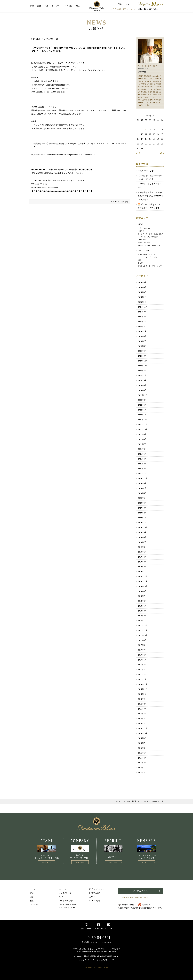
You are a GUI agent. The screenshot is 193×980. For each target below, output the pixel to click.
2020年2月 (142, 513)
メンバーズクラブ (95, 901)
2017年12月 (143, 625)
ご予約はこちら (123, 4)
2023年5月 (142, 385)
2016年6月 (142, 714)
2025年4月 (142, 327)
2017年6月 (142, 655)
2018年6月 (142, 601)
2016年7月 (142, 709)
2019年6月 (142, 547)
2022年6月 (142, 405)
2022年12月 (143, 395)
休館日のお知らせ (146, 171)
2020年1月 (142, 518)
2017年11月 (143, 630)
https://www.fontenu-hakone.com (45, 188)
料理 (46, 6)
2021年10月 (143, 429)
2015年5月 (142, 753)
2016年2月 (142, 724)
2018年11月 (143, 581)
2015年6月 (142, 748)
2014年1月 (142, 768)
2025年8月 (142, 317)
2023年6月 (142, 380)
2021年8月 (142, 439)
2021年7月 (142, 444)
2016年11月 (143, 689)
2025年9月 (142, 312)
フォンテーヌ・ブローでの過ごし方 (151, 234)
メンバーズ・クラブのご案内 (148, 237)
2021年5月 (142, 454)
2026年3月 (142, 292)
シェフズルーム (145, 251)
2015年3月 (142, 763)
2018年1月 (142, 621)
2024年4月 (142, 351)
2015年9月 (142, 738)
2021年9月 (142, 434)
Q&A (77, 6)
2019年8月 (142, 537)
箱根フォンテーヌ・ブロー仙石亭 (150, 266)
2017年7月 (142, 650)
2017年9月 (142, 640)
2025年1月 (142, 331)
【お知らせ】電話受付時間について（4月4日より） (151, 177)
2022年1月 (142, 415)
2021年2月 (142, 469)
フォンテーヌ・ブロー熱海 (147, 257)
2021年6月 (142, 449)
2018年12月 (143, 576)
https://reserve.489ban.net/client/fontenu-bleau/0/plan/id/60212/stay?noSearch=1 (63, 155)
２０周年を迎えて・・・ (147, 254)
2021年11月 (143, 424)
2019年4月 (142, 557)
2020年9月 (142, 483)
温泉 (39, 6)
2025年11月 (143, 307)
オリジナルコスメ (144, 228)
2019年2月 (142, 567)
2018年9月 (142, 591)
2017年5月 (142, 660)
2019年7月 (142, 542)
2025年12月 (143, 302)
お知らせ (124, 202)
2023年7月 (142, 375)
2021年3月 (142, 464)
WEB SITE (47, 862)
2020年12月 (143, 478)
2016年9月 (142, 699)
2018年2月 (142, 616)
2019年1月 (142, 572)
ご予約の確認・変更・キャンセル (123, 9)
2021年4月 (142, 459)
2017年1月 (142, 679)
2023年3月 (142, 390)
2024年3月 (142, 356)
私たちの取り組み (144, 243)
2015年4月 (142, 758)
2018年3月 (142, 611)
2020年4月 (142, 503)
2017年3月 (142, 670)
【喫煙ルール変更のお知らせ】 (150, 186)
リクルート (93, 897)
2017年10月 (143, 635)
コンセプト (56, 6)
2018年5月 (142, 606)
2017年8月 (142, 645)
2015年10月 (143, 733)
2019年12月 (143, 523)
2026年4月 (142, 287)
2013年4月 (142, 773)
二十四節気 (142, 240)
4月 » (162, 153)
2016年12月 (143, 684)
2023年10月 (143, 366)
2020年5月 (142, 498)
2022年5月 (142, 410)
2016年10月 (143, 694)
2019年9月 (142, 532)
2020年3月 (142, 508)
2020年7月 (142, 488)
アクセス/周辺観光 (66, 901)
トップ (33, 889)
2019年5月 (142, 552)
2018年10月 (143, 586)
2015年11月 (143, 728)
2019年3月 (142, 562)
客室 (32, 6)
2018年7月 (142, 596)
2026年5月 (142, 282)
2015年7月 (142, 743)
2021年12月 (143, 420)
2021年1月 (142, 473)
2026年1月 (142, 297)
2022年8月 (142, 400)
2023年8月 (142, 371)
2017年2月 (142, 674)
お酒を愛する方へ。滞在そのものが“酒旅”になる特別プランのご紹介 (151, 196)
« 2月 (138, 153)
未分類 (140, 263)
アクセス (68, 6)
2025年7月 (142, 322)
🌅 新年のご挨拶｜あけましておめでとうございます (150, 206)
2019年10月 (143, 527)
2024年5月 (142, 346)
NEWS (141, 224)
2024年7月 (142, 341)
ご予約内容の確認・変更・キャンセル (134, 897)
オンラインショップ (96, 889)
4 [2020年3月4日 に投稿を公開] (146, 129)
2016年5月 (142, 719)
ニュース (63, 889)
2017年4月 (142, 665)
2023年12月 (143, 361)
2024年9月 (142, 336)
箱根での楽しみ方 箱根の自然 (149, 245)
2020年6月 (142, 493)
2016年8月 (142, 704)
